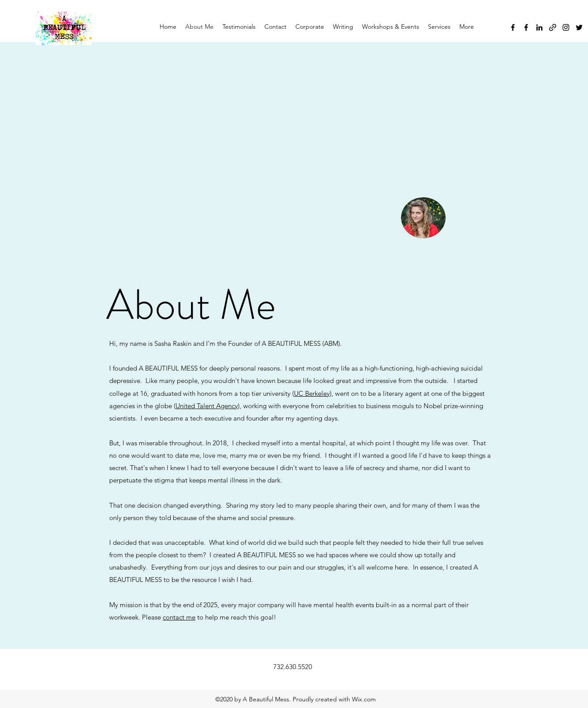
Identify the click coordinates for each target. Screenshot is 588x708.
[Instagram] (566, 27)
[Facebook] (513, 27)
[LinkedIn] (539, 27)
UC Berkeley (312, 393)
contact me (179, 617)
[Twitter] (579, 27)
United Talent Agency (207, 406)
